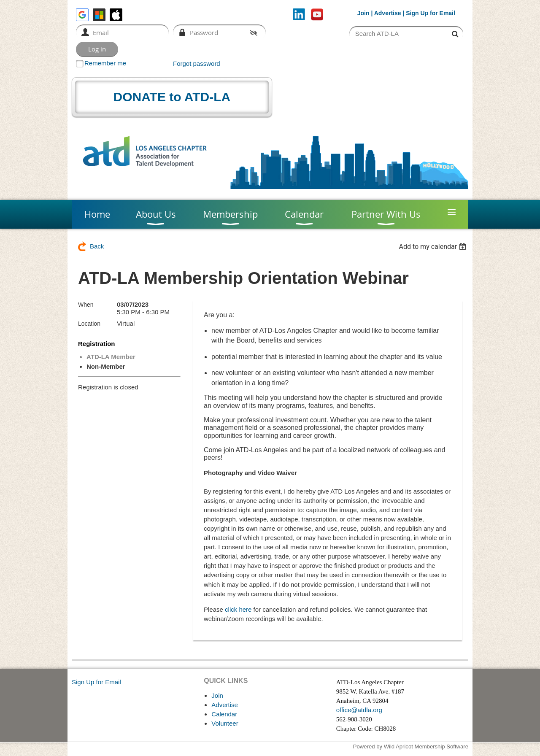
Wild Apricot (398, 747)
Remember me (105, 63)
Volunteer (225, 723)
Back (97, 246)
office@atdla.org (359, 710)
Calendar (224, 714)
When (86, 305)
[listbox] (433, 247)
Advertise (388, 13)
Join (363, 13)
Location (89, 324)
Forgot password (197, 63)
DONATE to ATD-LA (172, 97)
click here (238, 609)
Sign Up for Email (96, 682)
